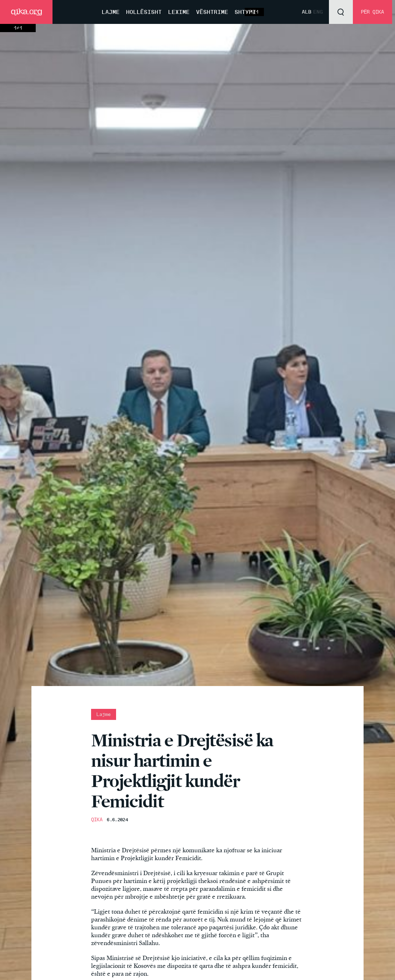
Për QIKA (372, 12)
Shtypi (245, 12)
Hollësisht (144, 12)
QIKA (97, 820)
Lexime (179, 12)
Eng (318, 12)
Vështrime (212, 12)
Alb (307, 12)
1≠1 (18, 28)
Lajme (111, 12)
